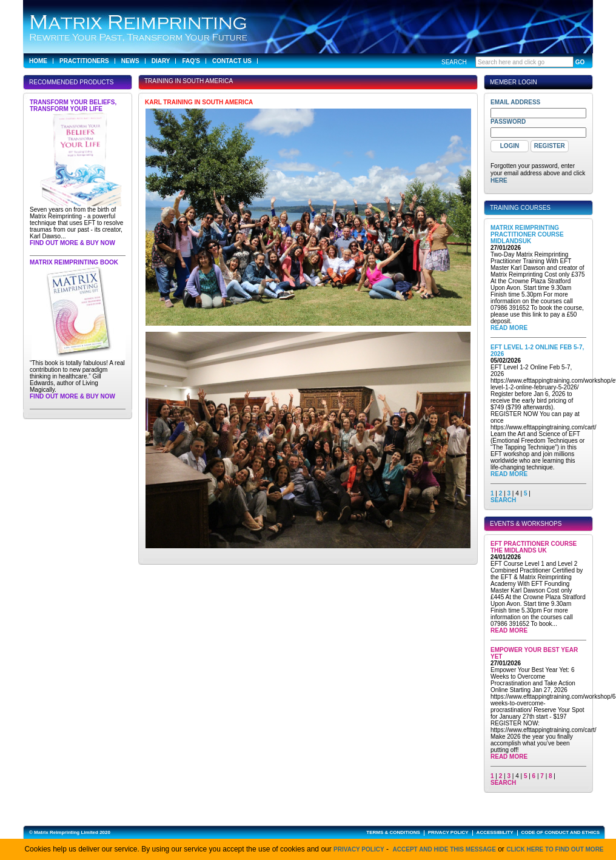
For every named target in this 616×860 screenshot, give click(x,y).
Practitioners (84, 61)
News (130, 61)
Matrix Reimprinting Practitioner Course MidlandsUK (527, 234)
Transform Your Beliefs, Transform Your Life (73, 106)
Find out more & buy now (72, 243)
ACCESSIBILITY (495, 832)
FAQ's (191, 61)
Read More (509, 328)
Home (38, 61)
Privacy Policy (359, 849)
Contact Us (232, 61)
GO (580, 62)
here (499, 180)
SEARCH (503, 500)
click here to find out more (555, 849)
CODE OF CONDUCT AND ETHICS (561, 832)
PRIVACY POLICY (448, 832)
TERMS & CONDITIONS (393, 832)
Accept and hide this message (444, 849)
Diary (161, 61)
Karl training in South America (199, 102)
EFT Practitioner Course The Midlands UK (534, 547)
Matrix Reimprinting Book (74, 262)
